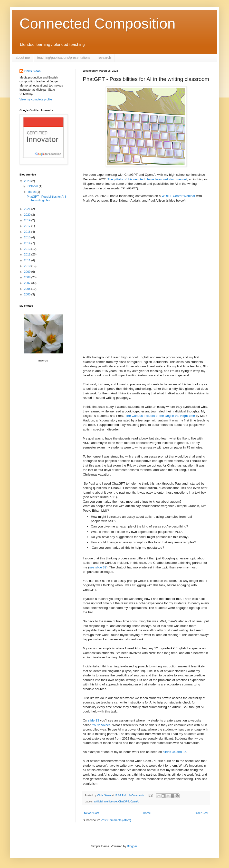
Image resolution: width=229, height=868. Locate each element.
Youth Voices (101, 725)
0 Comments (137, 795)
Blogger (132, 846)
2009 (28, 272)
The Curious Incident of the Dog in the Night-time (160, 416)
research (104, 58)
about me (23, 58)
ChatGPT (124, 801)
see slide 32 (98, 567)
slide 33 (93, 720)
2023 (28, 181)
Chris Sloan (33, 71)
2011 (28, 260)
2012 (28, 254)
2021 (28, 209)
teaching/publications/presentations (64, 58)
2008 (28, 277)
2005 (28, 294)
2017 (28, 226)
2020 (28, 215)
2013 (28, 249)
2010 (28, 266)
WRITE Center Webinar (178, 196)
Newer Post (92, 813)
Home (147, 813)
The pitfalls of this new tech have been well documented (147, 179)
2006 (28, 289)
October (33, 186)
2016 (28, 232)
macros (43, 361)
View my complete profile (36, 99)
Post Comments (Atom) (116, 820)
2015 (28, 237)
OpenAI (135, 801)
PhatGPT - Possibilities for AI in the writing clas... (47, 198)
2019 (28, 220)
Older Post (201, 813)
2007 (28, 283)
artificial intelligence (105, 801)
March (32, 192)
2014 (28, 243)
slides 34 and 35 (174, 752)
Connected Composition (97, 24)
